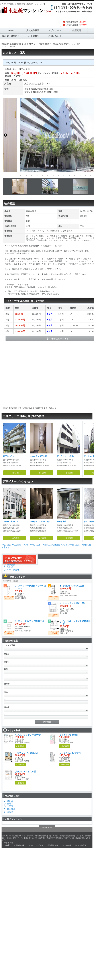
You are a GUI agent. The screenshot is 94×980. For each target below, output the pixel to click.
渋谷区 (10, 812)
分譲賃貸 (77, 30)
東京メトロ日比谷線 (34, 92)
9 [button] (64, 175)
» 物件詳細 (20, 746)
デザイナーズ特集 (36, 845)
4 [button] (37, 175)
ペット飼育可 (33, 36)
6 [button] (48, 175)
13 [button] (85, 175)
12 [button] (80, 175)
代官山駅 (39, 89)
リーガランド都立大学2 (74, 603)
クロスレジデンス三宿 (73, 586)
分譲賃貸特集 (53, 845)
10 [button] (69, 175)
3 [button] (32, 175)
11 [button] (75, 175)
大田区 (10, 806)
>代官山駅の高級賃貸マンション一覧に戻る (21, 545)
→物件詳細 (15, 473)
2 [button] (26, 175)
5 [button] (42, 175)
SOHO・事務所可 (11, 36)
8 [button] (59, 175)
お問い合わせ (55, 36)
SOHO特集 (67, 845)
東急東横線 (30, 89)
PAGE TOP (47, 828)
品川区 (10, 801)
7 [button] (53, 175)
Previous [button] (5, 135)
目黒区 (34, 84)
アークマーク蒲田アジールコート (32, 587)
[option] (47, 135)
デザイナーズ (55, 30)
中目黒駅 (48, 92)
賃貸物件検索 (33, 30)
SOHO (10, 567)
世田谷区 (11, 809)
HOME (11, 30)
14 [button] (91, 175)
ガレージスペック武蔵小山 (31, 621)
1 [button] (21, 175)
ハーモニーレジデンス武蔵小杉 (77, 622)
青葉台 (40, 84)
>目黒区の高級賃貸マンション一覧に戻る (61, 545)
